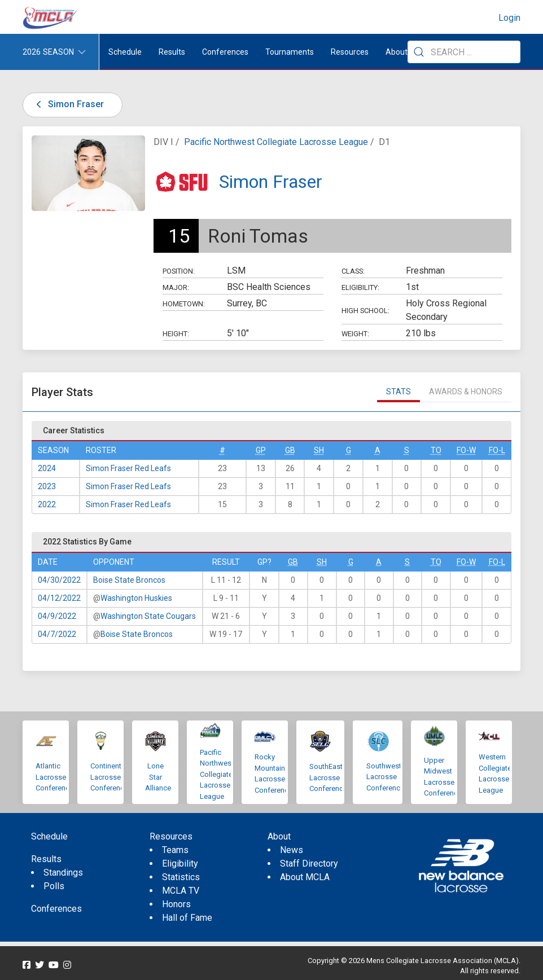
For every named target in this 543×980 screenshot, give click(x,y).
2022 (47, 504)
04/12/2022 (59, 598)
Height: (176, 334)
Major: (176, 287)
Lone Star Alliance (158, 777)
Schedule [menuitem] (125, 52)
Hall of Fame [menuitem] (187, 918)
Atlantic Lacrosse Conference (54, 777)
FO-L (497, 450)
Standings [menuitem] (63, 873)
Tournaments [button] (290, 52)
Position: (179, 271)
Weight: (355, 334)
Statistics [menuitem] (181, 877)
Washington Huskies (136, 598)
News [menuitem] (292, 850)
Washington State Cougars (148, 616)
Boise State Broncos (129, 580)
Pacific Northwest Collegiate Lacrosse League (276, 142)
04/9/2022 (57, 616)
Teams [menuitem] (175, 850)
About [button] (397, 52)
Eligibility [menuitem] (180, 863)
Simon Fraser (68, 104)
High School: (365, 311)
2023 (47, 486)
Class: (353, 271)
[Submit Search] (419, 52)
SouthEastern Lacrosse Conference (331, 777)
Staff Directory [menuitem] (309, 863)
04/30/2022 (59, 580)
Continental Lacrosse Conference (109, 777)
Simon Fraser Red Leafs (128, 468)
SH (319, 450)
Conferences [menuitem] (56, 909)
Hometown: (184, 304)
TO (436, 450)
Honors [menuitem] (176, 904)
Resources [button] (350, 52)
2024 (47, 468)
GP (261, 450)
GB (290, 450)
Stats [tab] (399, 392)
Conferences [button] (225, 52)
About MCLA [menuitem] (305, 877)
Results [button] (172, 52)
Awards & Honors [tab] (466, 392)
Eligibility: (360, 287)
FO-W (466, 450)
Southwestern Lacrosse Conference (389, 777)
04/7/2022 (57, 634)
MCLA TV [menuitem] (181, 891)
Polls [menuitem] (54, 886)
